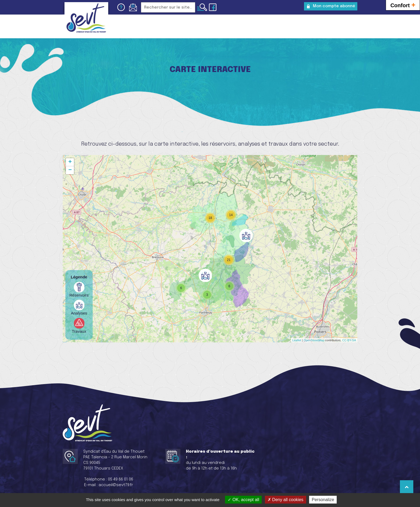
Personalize (323, 500)
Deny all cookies (286, 500)
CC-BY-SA (349, 340)
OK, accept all (243, 500)
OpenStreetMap (314, 340)
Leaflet (297, 340)
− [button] (70, 170)
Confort (403, 5)
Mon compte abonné (334, 6)
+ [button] (70, 162)
